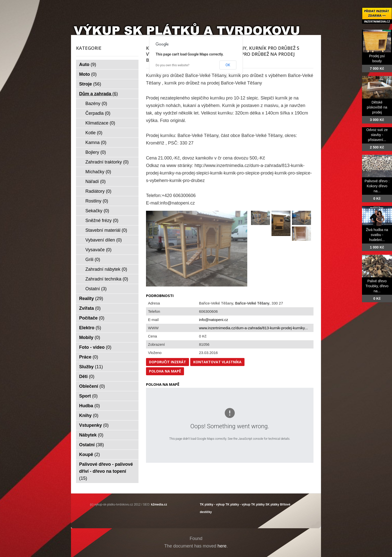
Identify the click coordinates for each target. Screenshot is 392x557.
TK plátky (258, 504)
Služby (91, 367)
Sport (88, 396)
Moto (88, 74)
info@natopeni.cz (213, 320)
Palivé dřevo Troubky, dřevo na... (377, 286)
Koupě (90, 454)
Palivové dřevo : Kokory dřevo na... (377, 186)
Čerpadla (98, 113)
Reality (91, 298)
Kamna (96, 142)
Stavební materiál (106, 230)
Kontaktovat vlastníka (217, 362)
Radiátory (98, 191)
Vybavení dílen (104, 240)
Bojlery (96, 152)
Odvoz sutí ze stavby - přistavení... (377, 135)
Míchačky (98, 172)
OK (228, 65)
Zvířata (90, 308)
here (222, 546)
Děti (87, 376)
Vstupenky (94, 425)
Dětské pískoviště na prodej (377, 107)
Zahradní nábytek (106, 269)
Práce (89, 357)
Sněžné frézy (102, 220)
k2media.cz (159, 504)
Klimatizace (100, 123)
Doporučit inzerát (167, 362)
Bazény (96, 103)
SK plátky (272, 504)
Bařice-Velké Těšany (252, 303)
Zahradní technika (107, 279)
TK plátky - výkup (212, 504)
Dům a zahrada (99, 94)
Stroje (90, 84)
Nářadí (96, 181)
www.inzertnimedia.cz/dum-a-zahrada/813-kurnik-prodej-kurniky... (253, 328)
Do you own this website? (173, 65)
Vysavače (98, 250)
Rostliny (97, 201)
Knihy (89, 415)
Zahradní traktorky (107, 162)
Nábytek (91, 435)
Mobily (90, 337)
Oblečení (92, 386)
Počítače (92, 318)
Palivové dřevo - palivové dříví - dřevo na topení (106, 471)
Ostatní (96, 289)
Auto (88, 64)
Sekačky (97, 211)
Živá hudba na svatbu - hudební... (377, 235)
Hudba (90, 406)
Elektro (90, 328)
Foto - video (95, 347)
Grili (93, 259)
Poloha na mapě (165, 371)
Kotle (94, 133)
